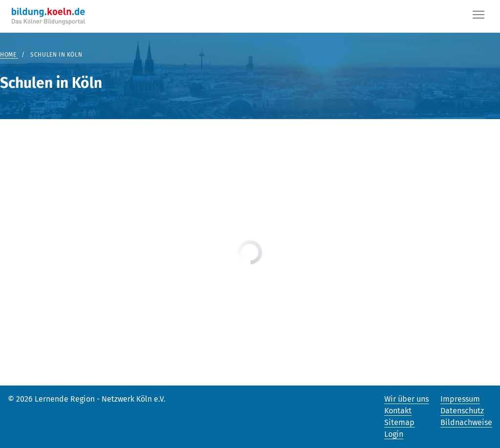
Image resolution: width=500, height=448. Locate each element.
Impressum (460, 399)
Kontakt (398, 411)
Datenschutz (462, 411)
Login (394, 434)
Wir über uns (406, 399)
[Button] (479, 17)
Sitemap (399, 422)
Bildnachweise (466, 422)
